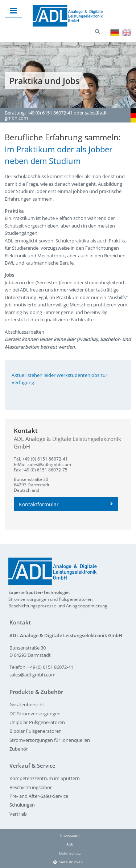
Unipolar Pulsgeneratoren (37, 722)
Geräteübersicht (27, 704)
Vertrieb (18, 814)
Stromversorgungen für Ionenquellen (50, 740)
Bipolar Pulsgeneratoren (36, 731)
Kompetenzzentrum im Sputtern (45, 778)
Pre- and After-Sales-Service (39, 796)
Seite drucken (68, 862)
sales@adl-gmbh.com (49, 464)
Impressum (70, 835)
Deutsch (115, 33)
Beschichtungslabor (31, 787)
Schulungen (22, 805)
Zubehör (19, 749)
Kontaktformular (66, 504)
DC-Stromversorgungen (35, 714)
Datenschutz (70, 853)
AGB (70, 844)
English (127, 33)
